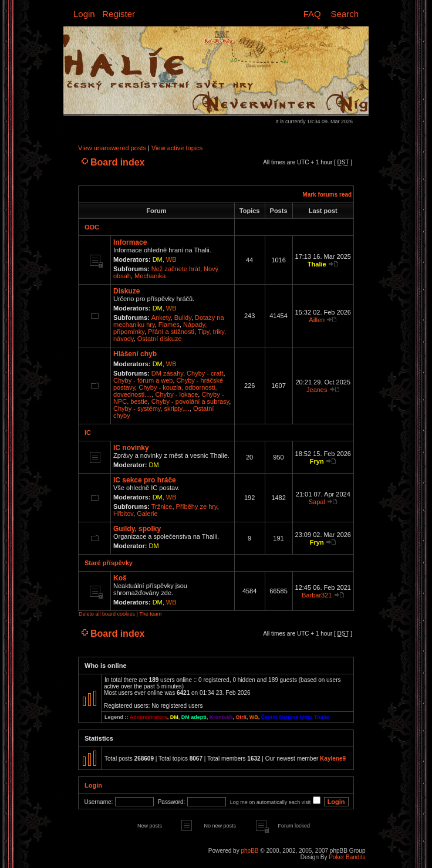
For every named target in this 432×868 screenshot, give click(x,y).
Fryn (317, 461)
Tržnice (162, 506)
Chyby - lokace (177, 394)
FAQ (312, 14)
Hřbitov (123, 514)
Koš (120, 578)
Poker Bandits (347, 857)
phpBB (249, 851)
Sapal (317, 502)
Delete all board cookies (107, 614)
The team (150, 614)
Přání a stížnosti (171, 332)
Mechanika (150, 276)
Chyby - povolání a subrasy (190, 401)
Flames (169, 325)
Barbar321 (317, 595)
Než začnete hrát (176, 269)
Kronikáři (221, 717)
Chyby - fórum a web (143, 380)
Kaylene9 (333, 759)
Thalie (317, 264)
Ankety (161, 318)
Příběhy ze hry (197, 506)
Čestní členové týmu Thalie (295, 717)
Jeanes (317, 390)
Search (345, 14)
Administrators (148, 717)
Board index (117, 162)
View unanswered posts (112, 148)
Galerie (147, 514)
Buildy (183, 318)
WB (171, 259)
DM (158, 259)
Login (84, 14)
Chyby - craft (205, 373)
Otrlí (241, 717)
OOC (92, 227)
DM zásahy (167, 373)
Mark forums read (327, 195)
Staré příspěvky (109, 563)
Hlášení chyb (135, 354)
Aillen (317, 320)
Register (119, 14)
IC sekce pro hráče (145, 480)
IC (88, 433)
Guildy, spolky (137, 529)
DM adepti (194, 717)
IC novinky (131, 448)
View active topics (177, 148)
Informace (130, 242)
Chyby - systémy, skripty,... (151, 408)
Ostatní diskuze (160, 339)
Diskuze (126, 291)
